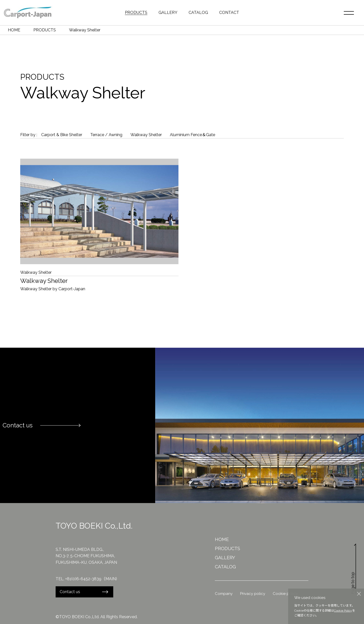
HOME (14, 30)
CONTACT (229, 13)
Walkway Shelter (146, 135)
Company (224, 594)
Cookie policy (285, 594)
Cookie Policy (343, 611)
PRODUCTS (136, 13)
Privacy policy (253, 594)
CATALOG (198, 13)
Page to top (354, 569)
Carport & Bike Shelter (62, 135)
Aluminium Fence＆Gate (192, 135)
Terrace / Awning (106, 135)
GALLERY (168, 13)
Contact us (70, 592)
